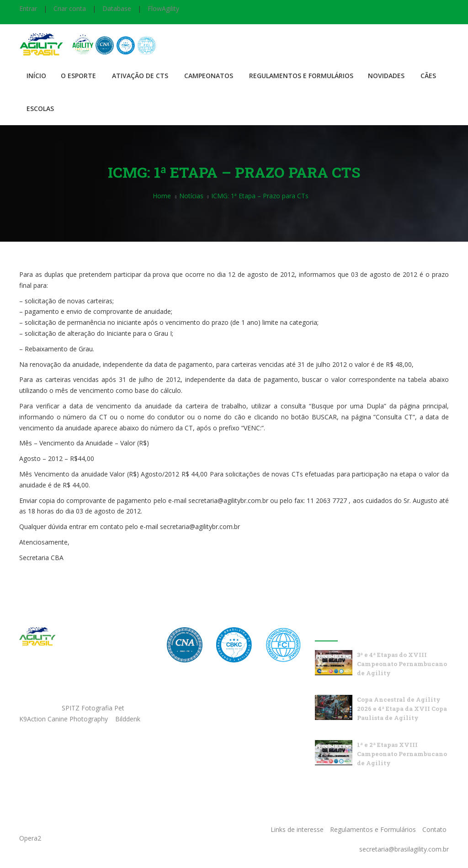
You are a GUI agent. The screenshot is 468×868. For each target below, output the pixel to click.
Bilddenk (128, 719)
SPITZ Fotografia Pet (94, 708)
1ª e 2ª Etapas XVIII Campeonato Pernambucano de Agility (402, 754)
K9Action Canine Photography (64, 719)
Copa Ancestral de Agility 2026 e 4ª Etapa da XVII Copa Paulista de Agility (402, 709)
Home (162, 196)
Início (36, 76)
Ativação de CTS (140, 76)
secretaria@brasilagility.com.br (404, 849)
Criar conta (70, 8)
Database (117, 8)
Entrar (28, 8)
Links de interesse (297, 829)
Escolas (40, 108)
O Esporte (78, 76)
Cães (428, 76)
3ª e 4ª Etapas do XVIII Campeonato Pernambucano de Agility (402, 664)
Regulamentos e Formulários (301, 76)
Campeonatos (209, 76)
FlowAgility (163, 8)
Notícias (191, 196)
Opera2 (30, 838)
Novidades (386, 76)
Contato (434, 829)
